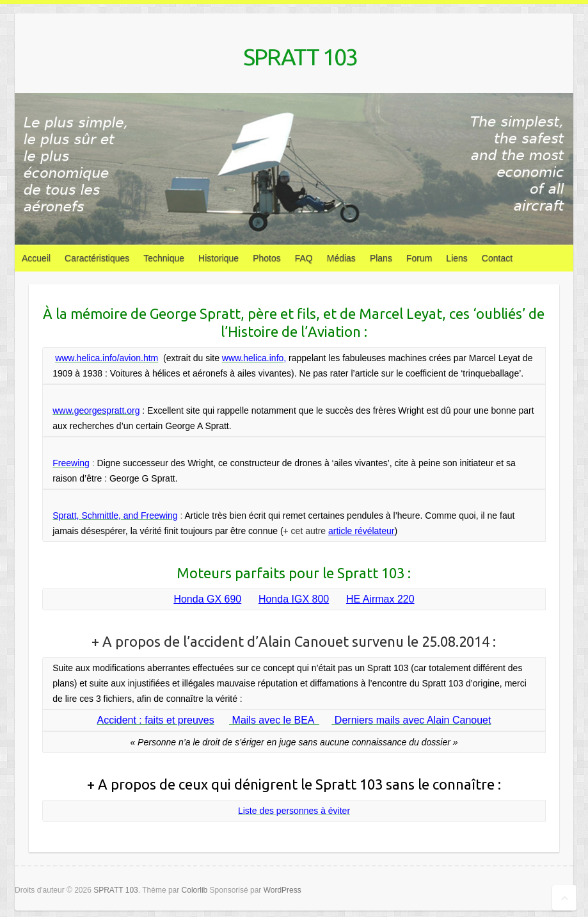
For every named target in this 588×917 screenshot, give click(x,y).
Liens (457, 258)
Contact (497, 258)
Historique (219, 258)
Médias (341, 258)
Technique (164, 258)
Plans (381, 258)
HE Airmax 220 (380, 599)
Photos (267, 258)
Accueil (36, 258)
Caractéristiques (97, 258)
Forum (419, 258)
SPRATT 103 (300, 57)
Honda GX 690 (207, 599)
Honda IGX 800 (294, 599)
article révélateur (362, 531)
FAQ (304, 258)
